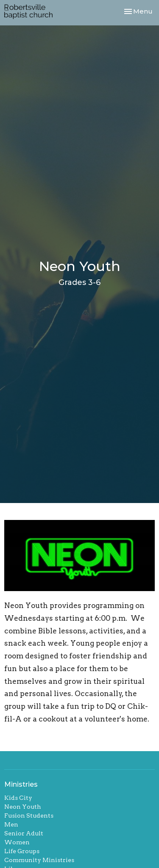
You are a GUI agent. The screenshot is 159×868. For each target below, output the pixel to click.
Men (11, 824)
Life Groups (22, 851)
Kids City (18, 798)
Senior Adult (24, 833)
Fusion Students (29, 815)
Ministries (21, 784)
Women (17, 842)
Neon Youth (23, 807)
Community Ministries (39, 860)
